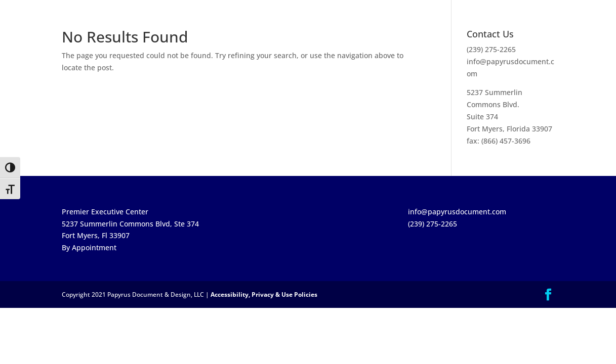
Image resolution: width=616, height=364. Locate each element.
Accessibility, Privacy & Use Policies (264, 294)
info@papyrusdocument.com (457, 212)
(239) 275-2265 (491, 49)
